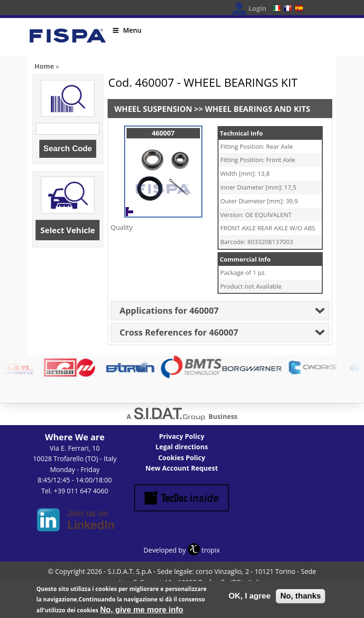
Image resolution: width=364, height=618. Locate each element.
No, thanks (300, 598)
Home (44, 66)
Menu (127, 30)
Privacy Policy (182, 436)
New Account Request (182, 468)
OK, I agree (250, 598)
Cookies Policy (182, 458)
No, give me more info (141, 612)
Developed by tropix (182, 550)
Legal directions (182, 447)
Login (257, 8)
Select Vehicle (68, 230)
